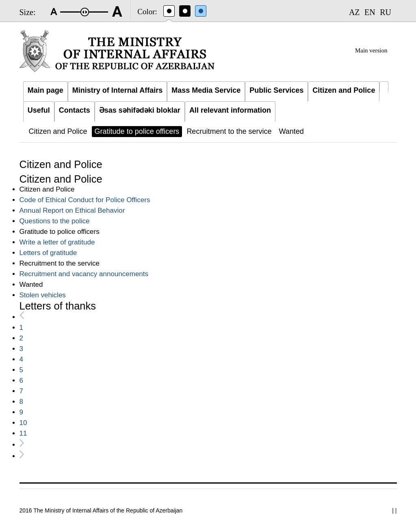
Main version (371, 50)
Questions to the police (55, 221)
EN (370, 12)
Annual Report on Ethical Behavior (72, 210)
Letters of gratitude (48, 253)
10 (23, 423)
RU (386, 12)
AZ (354, 12)
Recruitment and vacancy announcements (84, 274)
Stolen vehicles (43, 295)
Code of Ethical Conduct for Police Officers (85, 200)
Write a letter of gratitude (57, 242)
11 (23, 433)
